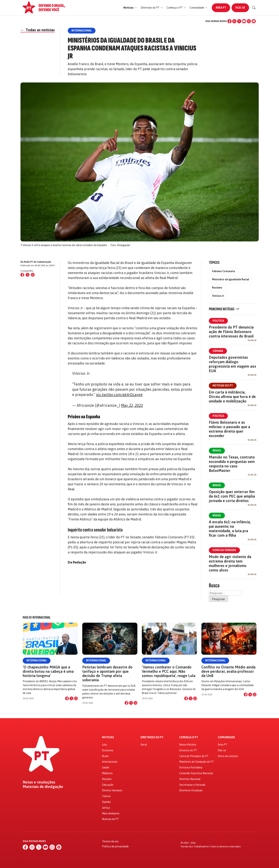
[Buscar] (254, 8)
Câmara (218, 351)
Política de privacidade (115, 846)
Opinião (106, 802)
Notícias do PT (223, 386)
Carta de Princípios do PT (194, 756)
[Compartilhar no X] (71, 698)
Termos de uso (110, 841)
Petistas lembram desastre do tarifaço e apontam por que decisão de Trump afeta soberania (107, 674)
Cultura (106, 796)
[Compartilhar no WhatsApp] (33, 275)
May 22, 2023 (132, 405)
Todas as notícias (38, 30)
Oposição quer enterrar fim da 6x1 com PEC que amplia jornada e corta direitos (232, 496)
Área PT (221, 8)
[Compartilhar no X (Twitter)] (28, 275)
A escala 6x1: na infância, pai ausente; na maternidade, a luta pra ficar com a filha (230, 529)
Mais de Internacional (37, 617)
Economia (108, 750)
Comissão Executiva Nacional (196, 773)
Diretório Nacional (190, 779)
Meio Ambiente (111, 813)
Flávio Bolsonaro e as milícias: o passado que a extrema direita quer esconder (229, 429)
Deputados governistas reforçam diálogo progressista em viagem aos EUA (232, 364)
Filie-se (240, 8)
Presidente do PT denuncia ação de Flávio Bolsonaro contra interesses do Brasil (231, 332)
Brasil (217, 450)
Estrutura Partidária (191, 767)
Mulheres (107, 773)
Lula (104, 745)
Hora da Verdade (224, 550)
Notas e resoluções (39, 782)
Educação (108, 785)
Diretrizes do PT (152, 737)
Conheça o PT (189, 737)
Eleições (107, 779)
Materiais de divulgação (43, 787)
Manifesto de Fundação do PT (197, 762)
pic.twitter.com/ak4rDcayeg (119, 395)
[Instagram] (234, 21)
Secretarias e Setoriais (192, 785)
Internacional (37, 660)
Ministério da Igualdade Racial (231, 279)
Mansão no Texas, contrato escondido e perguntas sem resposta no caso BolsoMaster (232, 464)
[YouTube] (244, 21)
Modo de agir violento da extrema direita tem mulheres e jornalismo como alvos (230, 563)
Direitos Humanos (112, 790)
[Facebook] (229, 21)
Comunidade (226, 737)
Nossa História (188, 745)
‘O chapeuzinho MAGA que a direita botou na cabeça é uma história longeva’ (48, 671)
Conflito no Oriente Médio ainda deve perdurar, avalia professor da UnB (228, 671)
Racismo (217, 288)
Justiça (106, 808)
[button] (130, 8)
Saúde (106, 767)
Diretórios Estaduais (191, 790)
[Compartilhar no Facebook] (22, 275)
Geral (144, 745)
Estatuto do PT (188, 750)
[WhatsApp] (249, 21)
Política (218, 321)
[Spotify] (254, 21)
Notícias (108, 737)
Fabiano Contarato (224, 271)
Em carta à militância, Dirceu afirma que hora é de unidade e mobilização (232, 397)
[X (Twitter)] (239, 21)
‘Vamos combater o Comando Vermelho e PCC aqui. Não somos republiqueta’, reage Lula (169, 671)
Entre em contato (228, 756)
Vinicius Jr (218, 296)
